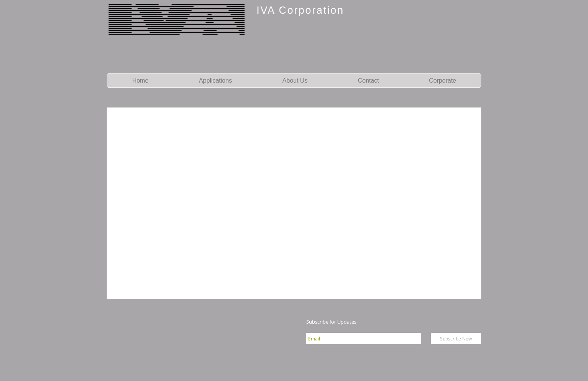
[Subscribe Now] (456, 339)
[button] (215, 81)
